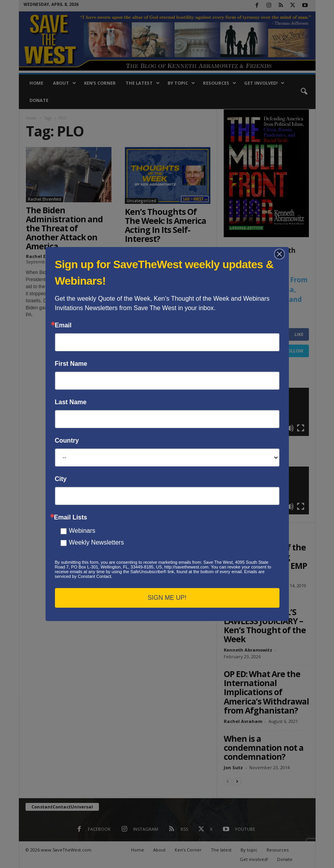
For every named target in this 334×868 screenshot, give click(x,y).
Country (67, 441)
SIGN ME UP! (167, 598)
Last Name (71, 402)
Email (63, 325)
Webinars (82, 531)
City (61, 479)
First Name (71, 364)
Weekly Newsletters (97, 542)
